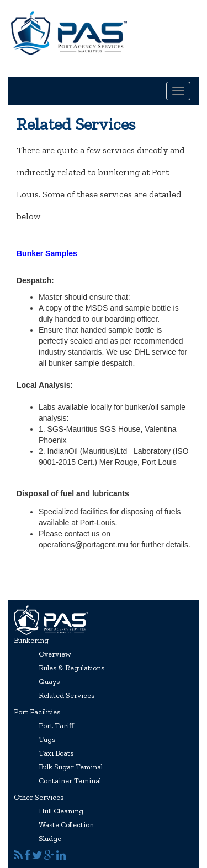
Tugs (47, 739)
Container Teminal (70, 781)
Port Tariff (56, 726)
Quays (49, 682)
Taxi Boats (56, 753)
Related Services (67, 695)
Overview (55, 654)
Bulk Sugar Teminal (71, 767)
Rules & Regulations (71, 668)
